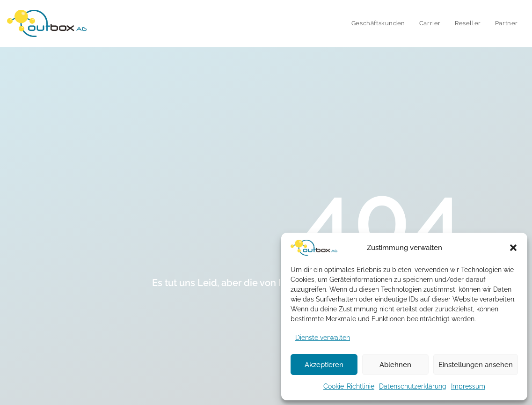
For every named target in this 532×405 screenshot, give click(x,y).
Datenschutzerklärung (413, 386)
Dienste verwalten (323, 338)
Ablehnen (395, 365)
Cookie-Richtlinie (349, 386)
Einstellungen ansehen (476, 365)
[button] (513, 248)
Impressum (468, 386)
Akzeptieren (324, 365)
